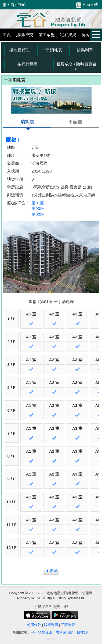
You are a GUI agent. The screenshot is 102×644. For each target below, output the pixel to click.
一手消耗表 (52, 50)
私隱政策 (68, 625)
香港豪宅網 (65, 632)
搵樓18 (82, 632)
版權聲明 (51, 625)
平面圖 (75, 122)
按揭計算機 (28, 64)
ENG (22, 5)
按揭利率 (85, 50)
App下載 (87, 5)
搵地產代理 (19, 50)
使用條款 (34, 625)
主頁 (7, 35)
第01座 (38, 203)
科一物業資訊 (42, 632)
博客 (86, 35)
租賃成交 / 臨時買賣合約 (76, 66)
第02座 (38, 214)
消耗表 (27, 124)
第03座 (38, 208)
